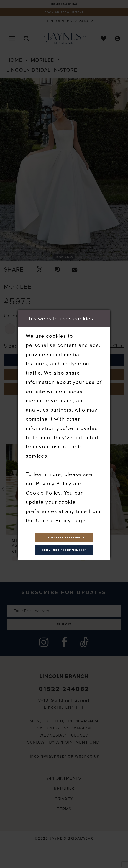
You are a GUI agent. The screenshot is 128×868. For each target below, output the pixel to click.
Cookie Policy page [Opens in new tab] (61, 517)
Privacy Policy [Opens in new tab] (54, 480)
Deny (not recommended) (64, 552)
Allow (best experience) (64, 536)
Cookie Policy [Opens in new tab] (43, 489)
